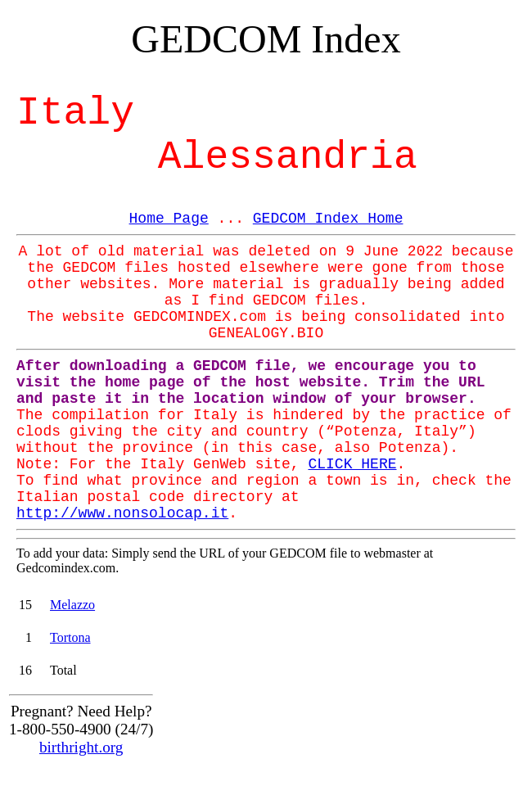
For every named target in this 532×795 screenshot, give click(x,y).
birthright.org (81, 747)
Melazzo (72, 605)
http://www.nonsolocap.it (122, 513)
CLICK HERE (352, 464)
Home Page (169, 219)
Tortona (70, 637)
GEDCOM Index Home (328, 219)
